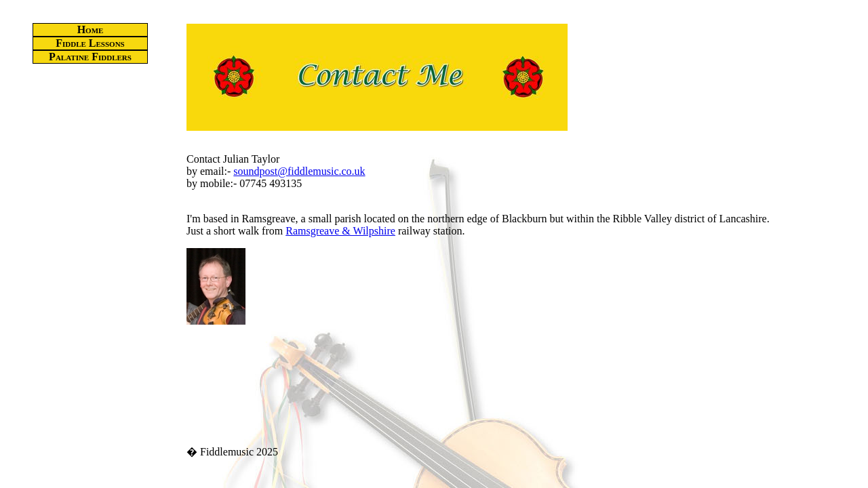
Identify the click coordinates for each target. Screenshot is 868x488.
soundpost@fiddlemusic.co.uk (299, 171)
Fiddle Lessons (90, 43)
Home (91, 29)
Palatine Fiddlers (90, 57)
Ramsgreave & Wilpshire (340, 231)
